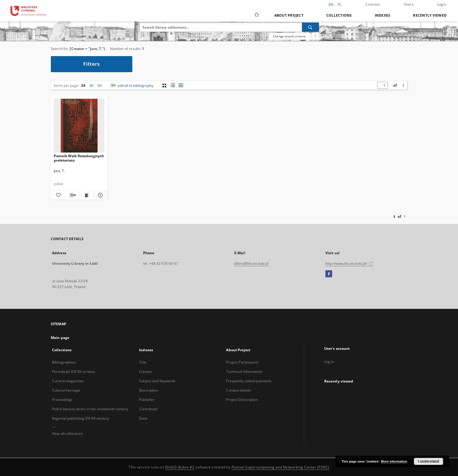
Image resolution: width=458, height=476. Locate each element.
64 (100, 85)
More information (394, 461)
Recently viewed (430, 15)
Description (149, 390)
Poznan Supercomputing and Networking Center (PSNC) (281, 467)
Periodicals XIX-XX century (73, 372)
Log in (329, 362)
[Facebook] (329, 274)
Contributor (149, 409)
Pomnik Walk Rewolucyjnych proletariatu (79, 158)
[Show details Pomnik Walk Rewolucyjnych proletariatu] (100, 195)
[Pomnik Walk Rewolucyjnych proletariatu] (79, 126)
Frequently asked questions (249, 381)
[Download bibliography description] (72, 195)
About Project (289, 15)
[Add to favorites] (58, 195)
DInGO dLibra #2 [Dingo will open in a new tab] (180, 467)
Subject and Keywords (157, 381)
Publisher (147, 400)
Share (409, 4)
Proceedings (62, 400)
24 (83, 85)
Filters (92, 64)
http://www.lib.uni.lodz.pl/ (349, 263)
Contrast (373, 4)
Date (143, 418)
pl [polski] (340, 5)
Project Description (242, 400)
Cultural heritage (66, 390)
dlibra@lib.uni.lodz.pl (251, 263)
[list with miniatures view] (172, 85)
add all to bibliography (131, 85)
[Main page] (256, 15)
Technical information (244, 372)
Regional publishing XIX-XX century (80, 418)
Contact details (238, 390)
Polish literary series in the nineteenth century (90, 409)
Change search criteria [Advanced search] (289, 36)
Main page (60, 338)
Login (442, 4)
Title (143, 362)
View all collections (67, 433)
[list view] (181, 85)
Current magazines (68, 381)
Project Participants (242, 362)
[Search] (310, 27)
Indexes (383, 15)
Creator (145, 372)
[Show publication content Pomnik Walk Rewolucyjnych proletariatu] (86, 195)
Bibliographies (64, 362)
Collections (339, 15)
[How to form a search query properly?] (315, 36)
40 (91, 85)
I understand (428, 461)
